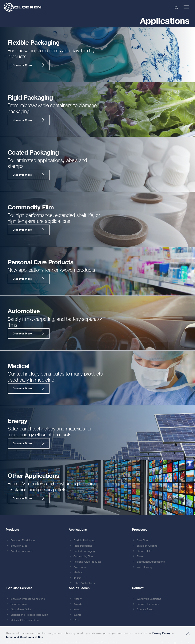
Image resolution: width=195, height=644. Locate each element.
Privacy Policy (161, 633)
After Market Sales (21, 610)
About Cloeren (79, 588)
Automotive (80, 567)
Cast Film (142, 541)
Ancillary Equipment (22, 551)
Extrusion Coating (147, 546)
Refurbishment (19, 604)
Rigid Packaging (83, 546)
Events (77, 615)
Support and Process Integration (29, 615)
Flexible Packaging (84, 541)
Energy (77, 578)
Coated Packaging (84, 551)
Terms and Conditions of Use (24, 637)
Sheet (140, 557)
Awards (78, 604)
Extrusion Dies (19, 546)
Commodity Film (83, 557)
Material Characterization (25, 620)
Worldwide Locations (149, 599)
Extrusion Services (19, 588)
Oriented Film (144, 551)
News (77, 610)
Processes (140, 529)
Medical (78, 573)
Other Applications (84, 583)
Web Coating (144, 567)
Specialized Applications (151, 562)
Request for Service (148, 604)
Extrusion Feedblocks (23, 541)
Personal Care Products (87, 562)
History (78, 599)
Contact (138, 588)
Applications (78, 529)
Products (12, 529)
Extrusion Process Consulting (28, 599)
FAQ (76, 620)
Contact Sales (145, 610)
